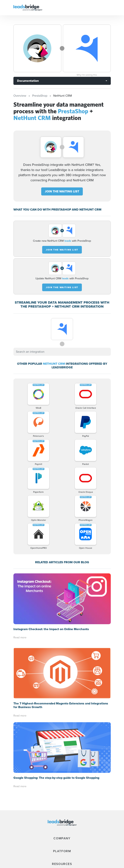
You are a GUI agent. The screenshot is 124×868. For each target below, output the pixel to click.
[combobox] (62, 352)
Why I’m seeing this (87, 75)
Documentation (28, 81)
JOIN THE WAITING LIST (62, 191)
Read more (20, 637)
